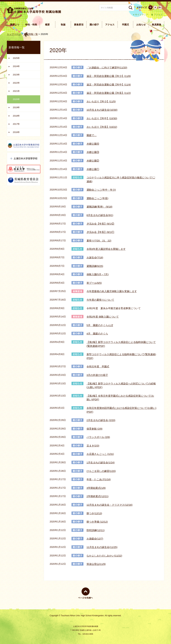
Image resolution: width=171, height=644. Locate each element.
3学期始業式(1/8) (96, 488)
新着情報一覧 (31, 34)
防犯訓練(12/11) (96, 530)
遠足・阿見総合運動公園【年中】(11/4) (109, 85)
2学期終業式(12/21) (98, 496)
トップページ (14, 34)
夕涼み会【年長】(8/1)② (100, 224)
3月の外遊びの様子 (97, 375)
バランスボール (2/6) (98, 437)
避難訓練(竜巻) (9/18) (99, 207)
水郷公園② (93, 161)
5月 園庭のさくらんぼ (100, 325)
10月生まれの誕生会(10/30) (102, 110)
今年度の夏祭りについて (100, 300)
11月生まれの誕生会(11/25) (102, 547)
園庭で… (92, 135)
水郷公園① (93, 169)
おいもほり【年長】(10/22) (102, 127)
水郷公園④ (93, 144)
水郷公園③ (93, 152)
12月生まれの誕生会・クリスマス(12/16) (110, 505)
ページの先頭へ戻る (86, 599)
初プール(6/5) (94, 283)
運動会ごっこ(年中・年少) (101, 190)
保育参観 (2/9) (95, 429)
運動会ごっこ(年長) (97, 198)
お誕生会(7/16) (95, 257)
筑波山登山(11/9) (96, 564)
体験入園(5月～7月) (98, 274)
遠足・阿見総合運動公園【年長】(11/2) (109, 93)
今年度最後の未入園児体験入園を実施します (112, 291)
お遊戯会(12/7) (95, 539)
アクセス (158, 15)
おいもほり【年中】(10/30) (102, 118)
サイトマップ (142, 15)
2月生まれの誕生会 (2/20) (101, 420)
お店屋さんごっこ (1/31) (100, 454)
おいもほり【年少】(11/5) (101, 101)
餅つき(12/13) (94, 513)
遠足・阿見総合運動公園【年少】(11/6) (109, 76)
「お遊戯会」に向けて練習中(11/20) (107, 67)
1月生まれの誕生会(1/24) (101, 462)
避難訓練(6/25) (95, 266)
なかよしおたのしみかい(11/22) (104, 556)
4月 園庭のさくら (97, 334)
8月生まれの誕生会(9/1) (100, 215)
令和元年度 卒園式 (98, 366)
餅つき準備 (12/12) (97, 522)
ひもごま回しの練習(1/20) (101, 471)
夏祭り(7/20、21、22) (99, 241)
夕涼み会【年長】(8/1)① (100, 232)
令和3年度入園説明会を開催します (106, 249)
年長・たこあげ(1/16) (99, 479)
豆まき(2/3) (93, 446)
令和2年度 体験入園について (103, 317)
